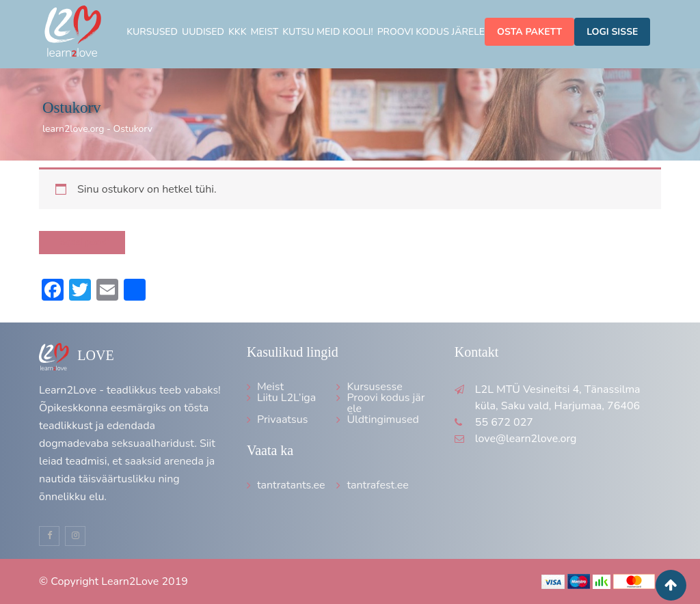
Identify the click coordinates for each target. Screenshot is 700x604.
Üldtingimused (382, 420)
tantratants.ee (291, 485)
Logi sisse (612, 32)
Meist (265, 32)
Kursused (152, 32)
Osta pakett (529, 32)
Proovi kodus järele (431, 32)
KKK (238, 32)
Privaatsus (282, 420)
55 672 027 (504, 422)
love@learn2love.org (526, 439)
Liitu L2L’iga (286, 398)
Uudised (203, 32)
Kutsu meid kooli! (327, 32)
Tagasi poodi (82, 242)
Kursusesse (374, 387)
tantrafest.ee (377, 485)
